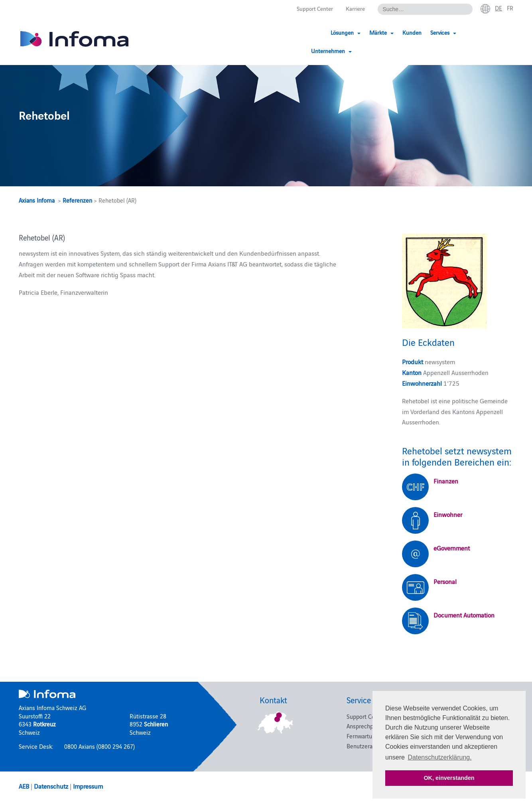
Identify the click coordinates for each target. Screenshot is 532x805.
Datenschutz (51, 786)
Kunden (407, 33)
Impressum (88, 786)
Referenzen (77, 200)
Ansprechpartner (367, 726)
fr (510, 8)
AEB (24, 786)
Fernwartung (363, 736)
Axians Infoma (37, 200)
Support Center (312, 9)
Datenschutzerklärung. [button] (440, 757)
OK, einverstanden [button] (449, 778)
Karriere (354, 9)
